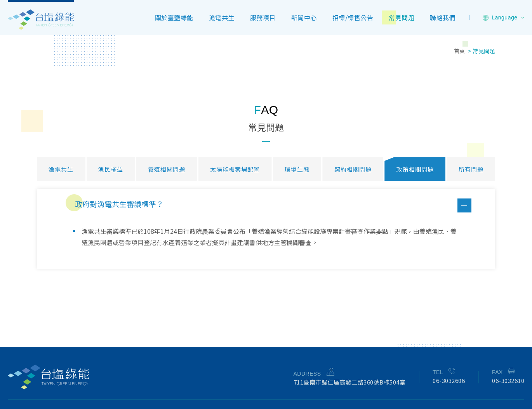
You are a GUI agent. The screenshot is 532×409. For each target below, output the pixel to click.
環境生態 (297, 169)
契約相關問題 (353, 169)
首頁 (460, 51)
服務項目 (263, 17)
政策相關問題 (415, 169)
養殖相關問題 (167, 169)
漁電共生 (222, 17)
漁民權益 (111, 169)
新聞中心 (304, 17)
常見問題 (402, 17)
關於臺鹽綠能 (174, 17)
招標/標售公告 (353, 17)
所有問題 (471, 169)
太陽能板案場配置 (235, 169)
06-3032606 (449, 380)
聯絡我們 (443, 17)
